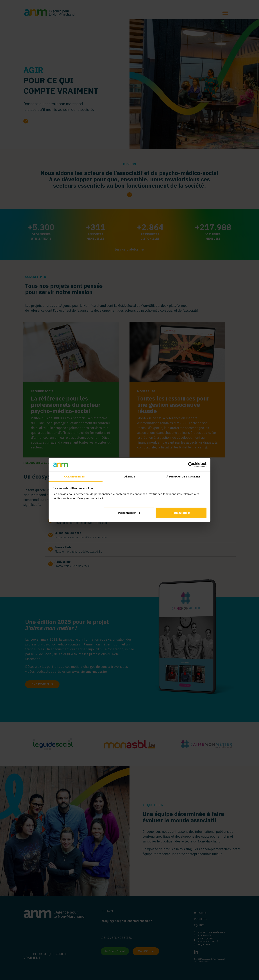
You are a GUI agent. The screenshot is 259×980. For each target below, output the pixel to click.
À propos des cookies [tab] (183, 476)
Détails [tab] (129, 476)
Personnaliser (129, 513)
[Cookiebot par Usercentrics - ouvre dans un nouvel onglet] (191, 465)
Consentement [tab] (75, 476)
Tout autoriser (181, 513)
